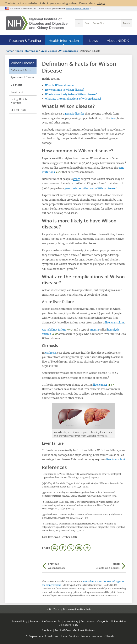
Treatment (17, 92)
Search (126, 23)
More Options (87, 548)
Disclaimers (88, 621)
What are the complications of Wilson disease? (73, 99)
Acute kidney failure (54, 330)
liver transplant (115, 323)
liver (113, 118)
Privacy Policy (19, 621)
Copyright (103, 621)
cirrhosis (51, 353)
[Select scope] (79, 23)
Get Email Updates (84, 630)
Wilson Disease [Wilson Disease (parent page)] (22, 63)
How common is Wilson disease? (65, 90)
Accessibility (71, 621)
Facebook (63, 548)
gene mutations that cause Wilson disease (90, 188)
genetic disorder (74, 114)
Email (79, 548)
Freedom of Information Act (46, 621)
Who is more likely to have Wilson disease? (71, 94)
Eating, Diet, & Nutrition (19, 101)
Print (55, 548)
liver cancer (100, 385)
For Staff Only (63, 630)
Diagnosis (16, 85)
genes (77, 179)
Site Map (47, 630)
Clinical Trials (18, 110)
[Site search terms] (102, 23)
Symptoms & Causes (23, 77)
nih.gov (101, 3)
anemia (94, 330)
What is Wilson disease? (60, 85)
